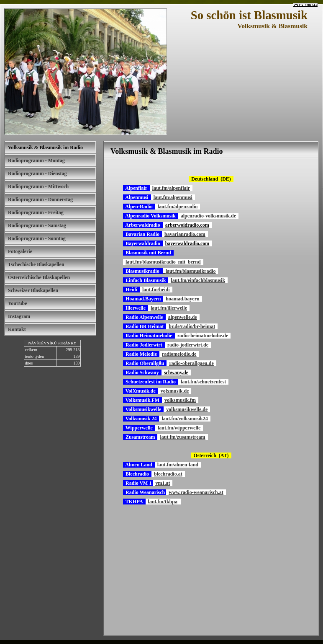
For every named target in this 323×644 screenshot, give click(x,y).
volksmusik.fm (180, 400)
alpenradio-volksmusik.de (208, 216)
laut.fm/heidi (156, 290)
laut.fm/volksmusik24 (185, 419)
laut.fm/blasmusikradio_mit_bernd (163, 262)
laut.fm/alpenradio (178, 207)
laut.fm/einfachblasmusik (198, 280)
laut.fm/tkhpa (163, 502)
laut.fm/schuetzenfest (203, 382)
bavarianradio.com (185, 234)
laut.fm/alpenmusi (173, 197)
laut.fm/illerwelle (169, 308)
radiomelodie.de (179, 354)
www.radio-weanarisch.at (196, 492)
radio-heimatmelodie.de (203, 336)
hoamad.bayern (182, 299)
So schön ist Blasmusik (249, 15)
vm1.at (163, 483)
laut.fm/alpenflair (171, 188)
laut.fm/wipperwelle (179, 428)
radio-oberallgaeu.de (191, 363)
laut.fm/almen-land (178, 465)
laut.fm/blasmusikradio (191, 271)
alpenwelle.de (183, 317)
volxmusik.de (175, 391)
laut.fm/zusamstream (182, 437)
